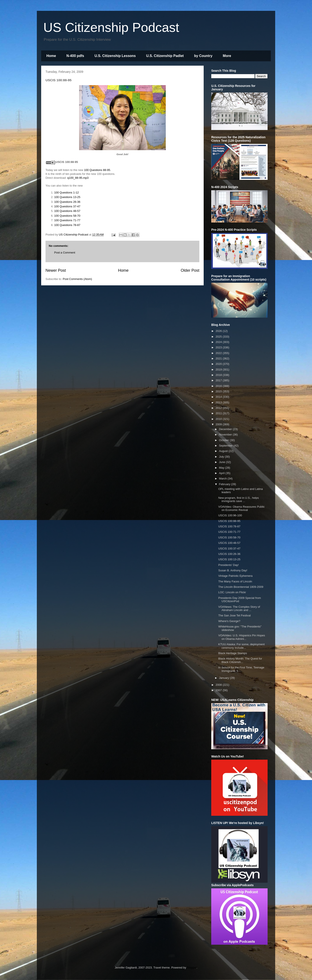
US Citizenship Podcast (111, 27)
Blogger (192, 968)
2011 (219, 413)
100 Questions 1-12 (66, 193)
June (223, 462)
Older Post (190, 270)
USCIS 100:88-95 (229, 521)
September (226, 446)
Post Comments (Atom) (77, 279)
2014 (219, 397)
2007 (219, 690)
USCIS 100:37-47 (229, 549)
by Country (203, 56)
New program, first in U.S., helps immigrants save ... (238, 500)
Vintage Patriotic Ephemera (235, 576)
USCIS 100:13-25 (229, 559)
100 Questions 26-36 (67, 202)
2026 (219, 331)
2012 (219, 408)
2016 (219, 386)
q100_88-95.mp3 (78, 178)
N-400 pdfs (75, 56)
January (224, 678)
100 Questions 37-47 (67, 206)
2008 (219, 685)
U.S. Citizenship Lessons (115, 56)
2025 (219, 337)
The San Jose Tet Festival (234, 615)
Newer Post (56, 270)
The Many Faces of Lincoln (235, 581)
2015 (219, 391)
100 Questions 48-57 (67, 211)
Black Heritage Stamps (232, 653)
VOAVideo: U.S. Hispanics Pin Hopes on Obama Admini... (242, 637)
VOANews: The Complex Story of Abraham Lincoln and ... (239, 609)
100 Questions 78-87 (67, 225)
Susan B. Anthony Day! (233, 570)
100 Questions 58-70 (67, 216)
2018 (219, 375)
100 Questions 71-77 (67, 220)
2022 (219, 353)
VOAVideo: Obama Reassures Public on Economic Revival (241, 508)
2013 (219, 402)
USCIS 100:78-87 (229, 526)
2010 (219, 419)
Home (51, 56)
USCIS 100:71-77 (229, 532)
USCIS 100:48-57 (229, 543)
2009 (219, 424)
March (223, 479)
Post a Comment (65, 253)
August (224, 451)
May (222, 468)
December (226, 429)
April (222, 473)
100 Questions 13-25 (67, 197)
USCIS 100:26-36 (229, 554)
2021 (219, 358)
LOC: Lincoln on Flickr (232, 592)
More (227, 56)
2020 (219, 364)
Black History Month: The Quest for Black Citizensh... (240, 660)
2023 (219, 347)
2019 (219, 370)
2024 (219, 342)
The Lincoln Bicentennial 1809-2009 (241, 587)
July (222, 457)
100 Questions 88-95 (97, 170)
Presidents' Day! (228, 565)
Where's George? (229, 621)
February (225, 484)
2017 (219, 380)
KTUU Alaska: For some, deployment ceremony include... (241, 646)
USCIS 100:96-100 (230, 515)
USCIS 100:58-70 (229, 537)
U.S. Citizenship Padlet (165, 56)
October (224, 440)
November (226, 435)
